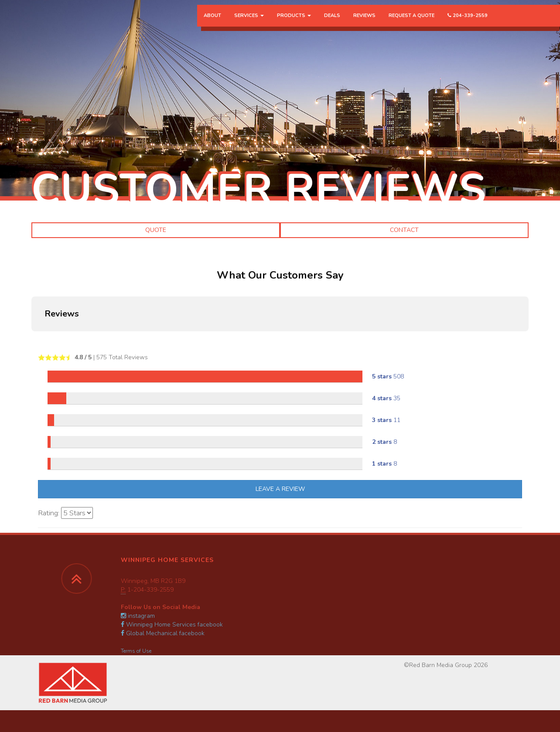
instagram (138, 616)
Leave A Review (280, 489)
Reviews (364, 24)
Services (249, 24)
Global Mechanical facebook (163, 633)
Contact (404, 230)
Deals (332, 24)
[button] (31, 340)
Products (294, 24)
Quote (156, 230)
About (212, 24)
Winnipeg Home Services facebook (172, 625)
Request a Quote (411, 24)
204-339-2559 (468, 24)
